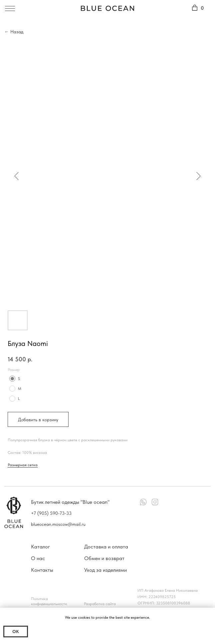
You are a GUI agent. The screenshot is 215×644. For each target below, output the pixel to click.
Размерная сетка (23, 465)
